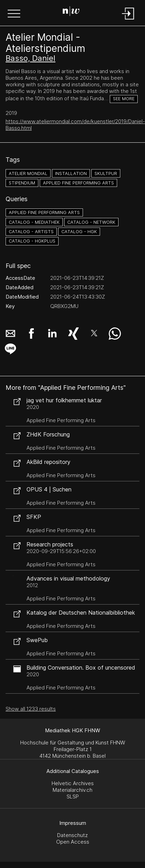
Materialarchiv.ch (72, 790)
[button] (14, 14)
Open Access (73, 842)
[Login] (128, 20)
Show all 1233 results (31, 709)
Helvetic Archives (73, 783)
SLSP (73, 796)
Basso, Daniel (30, 58)
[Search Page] (71, 12)
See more (124, 99)
